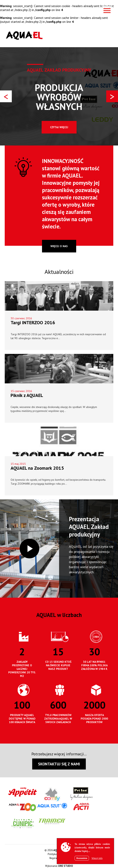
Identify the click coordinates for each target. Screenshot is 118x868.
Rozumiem (82, 858)
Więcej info (97, 858)
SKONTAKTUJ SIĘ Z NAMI (59, 764)
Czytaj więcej (59, 127)
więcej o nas (59, 246)
